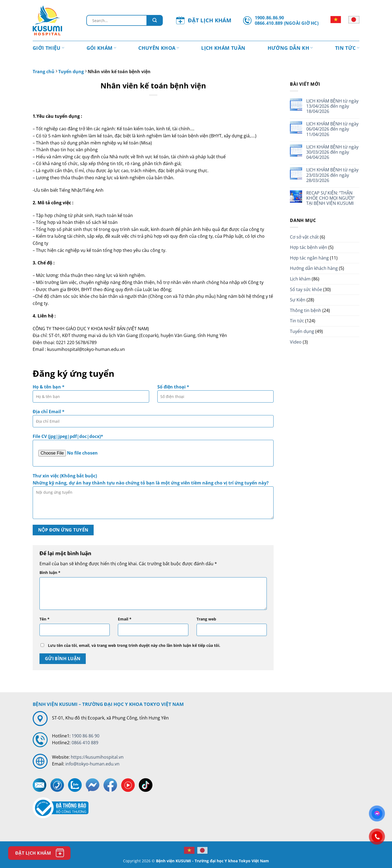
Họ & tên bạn (91, 395)
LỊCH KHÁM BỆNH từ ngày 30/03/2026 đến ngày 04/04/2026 (332, 152)
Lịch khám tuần (223, 48)
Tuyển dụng (71, 72)
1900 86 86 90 (85, 736)
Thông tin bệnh (306, 310)
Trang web (206, 619)
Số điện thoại (216, 395)
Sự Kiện (298, 300)
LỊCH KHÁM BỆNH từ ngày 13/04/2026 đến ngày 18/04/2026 (332, 106)
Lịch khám (300, 279)
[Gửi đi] (155, 20)
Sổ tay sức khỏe (306, 289)
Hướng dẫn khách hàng (314, 268)
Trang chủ (44, 72)
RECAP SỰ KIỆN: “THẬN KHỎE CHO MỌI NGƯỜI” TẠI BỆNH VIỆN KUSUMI (330, 198)
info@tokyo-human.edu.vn (92, 764)
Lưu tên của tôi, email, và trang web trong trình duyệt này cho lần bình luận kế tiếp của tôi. (134, 645)
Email (125, 619)
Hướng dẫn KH (290, 48)
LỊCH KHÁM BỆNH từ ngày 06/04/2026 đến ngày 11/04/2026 (332, 129)
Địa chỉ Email (153, 420)
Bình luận (50, 572)
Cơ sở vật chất (304, 237)
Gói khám (101, 48)
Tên (45, 619)
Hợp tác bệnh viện (309, 247)
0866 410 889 (85, 743)
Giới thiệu (48, 48)
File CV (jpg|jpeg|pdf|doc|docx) (153, 450)
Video (296, 342)
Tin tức (347, 48)
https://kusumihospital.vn (97, 757)
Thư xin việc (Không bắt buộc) (153, 498)
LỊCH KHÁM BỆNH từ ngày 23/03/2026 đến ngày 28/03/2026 (332, 175)
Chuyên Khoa (159, 48)
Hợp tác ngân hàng (309, 258)
